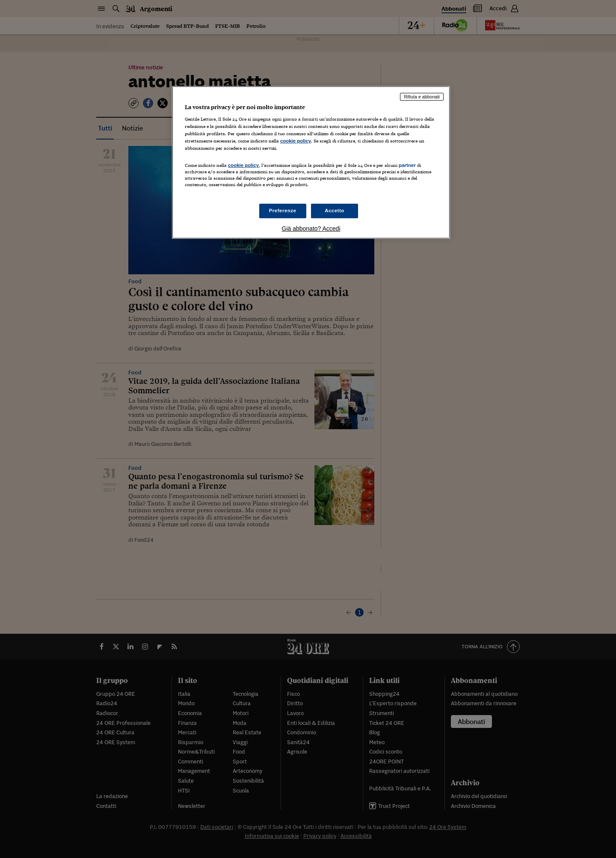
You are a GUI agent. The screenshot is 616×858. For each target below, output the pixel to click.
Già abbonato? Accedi (311, 229)
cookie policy (296, 141)
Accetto (335, 211)
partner (407, 165)
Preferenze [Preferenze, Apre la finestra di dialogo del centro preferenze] (283, 211)
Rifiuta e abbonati (422, 97)
